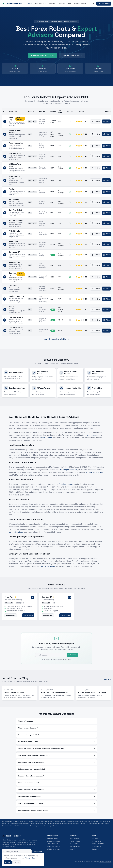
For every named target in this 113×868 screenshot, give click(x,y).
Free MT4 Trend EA (16, 317)
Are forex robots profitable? (56, 735)
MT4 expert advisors (69, 470)
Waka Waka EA (15, 177)
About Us (72, 849)
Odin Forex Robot (15, 210)
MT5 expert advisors (94, 472)
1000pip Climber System (15, 131)
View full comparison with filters (57, 339)
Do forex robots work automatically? (56, 769)
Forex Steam (14, 241)
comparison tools (16, 532)
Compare (61, 3)
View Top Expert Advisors (72, 57)
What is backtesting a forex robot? (56, 803)
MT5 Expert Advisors (54, 849)
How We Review (80, 3)
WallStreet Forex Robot (15, 165)
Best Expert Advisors (54, 841)
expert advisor (46, 438)
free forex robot (93, 435)
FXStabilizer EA (15, 231)
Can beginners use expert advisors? (56, 762)
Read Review (11, 615)
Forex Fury (11, 119)
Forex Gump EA (15, 262)
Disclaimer (95, 838)
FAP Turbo (13, 286)
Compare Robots (104, 3)
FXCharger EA (14, 199)
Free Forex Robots (53, 844)
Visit (106, 121)
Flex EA (12, 189)
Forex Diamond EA (16, 143)
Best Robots (40, 3)
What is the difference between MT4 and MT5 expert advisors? (56, 749)
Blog (70, 3)
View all (107, 679)
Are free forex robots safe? (56, 742)
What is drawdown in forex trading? (56, 790)
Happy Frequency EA (17, 220)
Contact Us (96, 849)
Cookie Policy (96, 846)
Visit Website (28, 615)
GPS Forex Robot (15, 153)
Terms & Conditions (98, 844)
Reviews (52, 3)
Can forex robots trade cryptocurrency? (56, 810)
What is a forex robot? (56, 721)
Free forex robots (66, 484)
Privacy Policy (97, 841)
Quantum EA (12, 274)
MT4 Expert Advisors (54, 846)
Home (30, 3)
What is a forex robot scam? (56, 783)
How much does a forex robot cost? (56, 776)
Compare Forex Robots (42, 57)
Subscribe (72, 655)
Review (96, 121)
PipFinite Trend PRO (16, 296)
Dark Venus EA (14, 252)
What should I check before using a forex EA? (56, 755)
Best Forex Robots (53, 838)
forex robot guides (48, 566)
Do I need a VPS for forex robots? (56, 796)
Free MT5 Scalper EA (17, 328)
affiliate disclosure (105, 862)
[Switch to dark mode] (94, 4)
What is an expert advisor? (56, 728)
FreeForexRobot (12, 4)
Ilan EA (11, 307)
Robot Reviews (74, 838)
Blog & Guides (74, 844)
